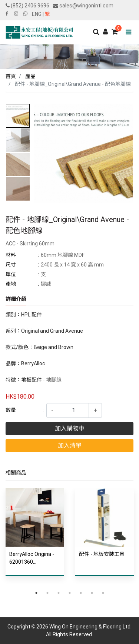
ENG (37, 14)
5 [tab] (81, 593)
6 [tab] (92, 593)
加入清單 (70, 445)
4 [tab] (70, 593)
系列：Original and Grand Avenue (44, 331)
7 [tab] (103, 593)
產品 (30, 76)
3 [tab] (59, 593)
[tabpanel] (35, 538)
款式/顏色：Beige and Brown (40, 347)
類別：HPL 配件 (24, 315)
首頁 (11, 76)
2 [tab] (47, 593)
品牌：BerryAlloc (25, 363)
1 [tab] (36, 593)
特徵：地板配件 (24, 380)
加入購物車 (70, 428)
